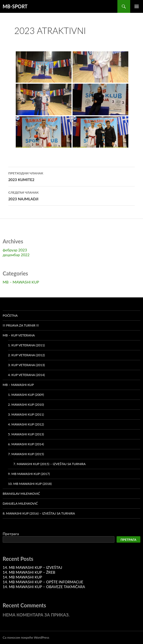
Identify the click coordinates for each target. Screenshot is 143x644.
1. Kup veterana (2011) (26, 345)
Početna (10, 315)
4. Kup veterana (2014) (26, 375)
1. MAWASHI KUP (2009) (26, 395)
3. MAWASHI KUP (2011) (26, 414)
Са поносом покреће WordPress (26, 637)
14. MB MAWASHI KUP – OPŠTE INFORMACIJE (43, 582)
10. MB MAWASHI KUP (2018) (30, 484)
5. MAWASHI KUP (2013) (26, 434)
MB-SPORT (15, 6)
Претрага (11, 534)
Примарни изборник (137, 6)
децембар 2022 (16, 255)
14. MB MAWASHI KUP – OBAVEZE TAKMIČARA (44, 587)
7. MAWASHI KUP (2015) (26, 454)
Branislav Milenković (21, 494)
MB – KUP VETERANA (19, 335)
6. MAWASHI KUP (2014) (26, 444)
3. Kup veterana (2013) (26, 365)
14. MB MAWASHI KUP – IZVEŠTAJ (32, 567)
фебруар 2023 (15, 250)
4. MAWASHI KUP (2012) (26, 424)
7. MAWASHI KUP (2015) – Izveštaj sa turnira (49, 464)
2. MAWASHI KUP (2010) (26, 405)
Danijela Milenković (20, 503)
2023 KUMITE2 (71, 176)
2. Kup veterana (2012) (26, 355)
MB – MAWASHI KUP (21, 282)
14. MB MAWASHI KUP (22, 577)
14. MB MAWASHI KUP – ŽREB (29, 572)
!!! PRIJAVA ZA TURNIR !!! (21, 325)
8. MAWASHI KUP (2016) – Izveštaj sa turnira (39, 513)
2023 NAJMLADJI (71, 195)
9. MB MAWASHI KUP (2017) (29, 474)
